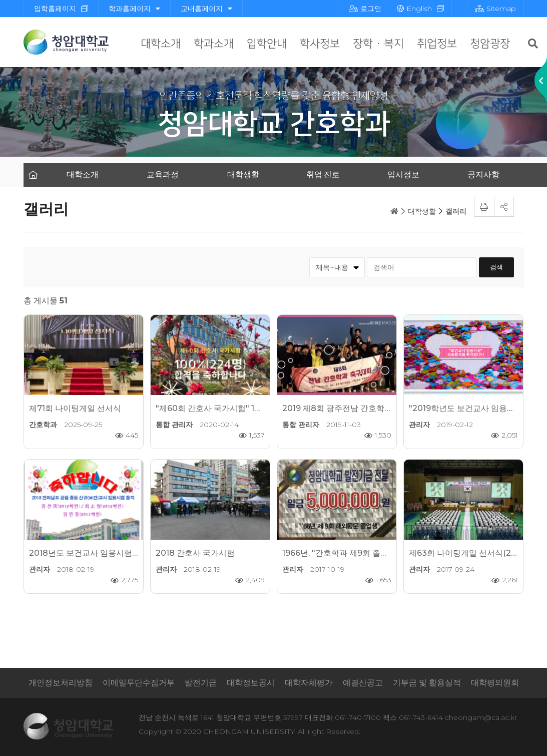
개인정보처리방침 (61, 683)
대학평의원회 (495, 683)
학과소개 (214, 44)
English (414, 9)
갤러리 (456, 211)
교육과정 (163, 174)
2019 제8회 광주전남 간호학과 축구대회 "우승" (367, 408)
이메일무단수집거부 (139, 683)
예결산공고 (363, 683)
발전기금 (201, 683)
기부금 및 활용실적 (427, 683)
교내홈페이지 (206, 9)
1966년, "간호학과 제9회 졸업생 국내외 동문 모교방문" (380, 553)
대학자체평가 (309, 683)
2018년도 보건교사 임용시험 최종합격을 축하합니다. (123, 553)
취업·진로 (323, 174)
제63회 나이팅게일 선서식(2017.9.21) (476, 553)
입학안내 (267, 44)
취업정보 (437, 44)
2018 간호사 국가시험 (195, 553)
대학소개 (161, 44)
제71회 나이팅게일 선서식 (75, 408)
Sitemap (495, 9)
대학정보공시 (251, 683)
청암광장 (490, 44)
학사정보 (320, 44)
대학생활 (243, 174)
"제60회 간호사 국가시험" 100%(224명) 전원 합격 (246, 408)
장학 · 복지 (378, 44)
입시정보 (403, 174)
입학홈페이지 (55, 9)
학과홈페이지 (134, 9)
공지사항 (483, 174)
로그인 (365, 9)
